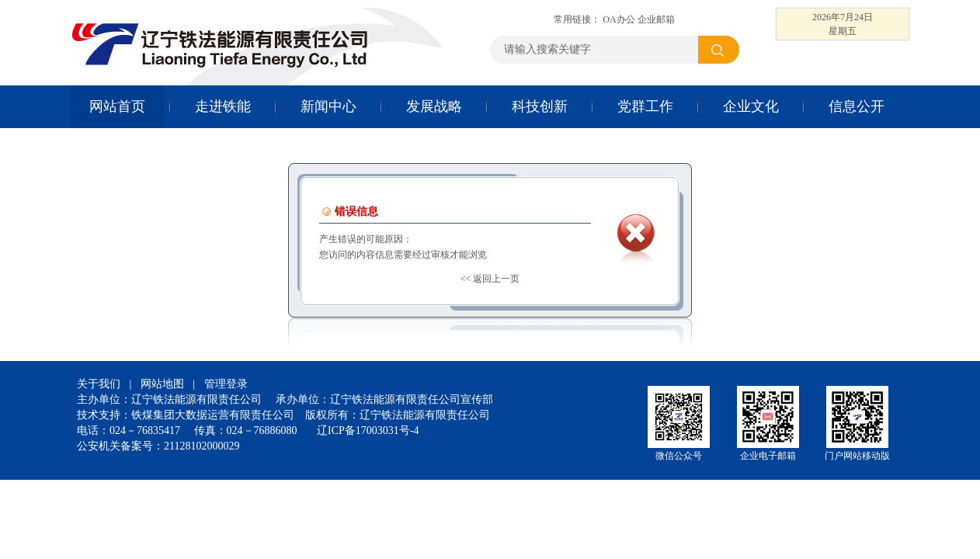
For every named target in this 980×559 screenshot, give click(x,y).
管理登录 (226, 384)
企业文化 (751, 106)
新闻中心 (328, 106)
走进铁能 (223, 106)
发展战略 (434, 106)
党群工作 (645, 106)
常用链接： (578, 19)
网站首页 (117, 106)
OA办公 (619, 19)
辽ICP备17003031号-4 (368, 431)
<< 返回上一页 (490, 279)
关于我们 (99, 384)
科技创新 (540, 106)
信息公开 (857, 106)
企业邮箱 (656, 19)
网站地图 (162, 384)
